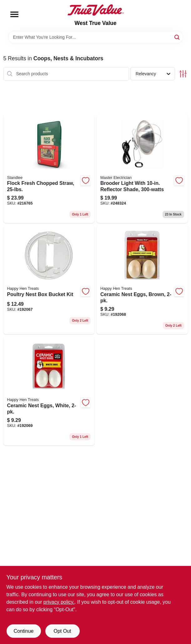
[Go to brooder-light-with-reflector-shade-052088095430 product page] (142, 169)
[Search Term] (96, 37)
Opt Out (62, 631)
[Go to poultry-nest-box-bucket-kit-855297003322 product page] (49, 280)
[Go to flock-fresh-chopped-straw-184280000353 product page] (49, 169)
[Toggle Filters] (183, 74)
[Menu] (14, 14)
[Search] (177, 37)
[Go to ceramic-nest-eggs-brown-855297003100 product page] (142, 280)
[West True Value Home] (96, 10)
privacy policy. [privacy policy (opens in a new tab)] (59, 602)
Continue (23, 631)
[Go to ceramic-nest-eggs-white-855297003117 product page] (49, 391)
